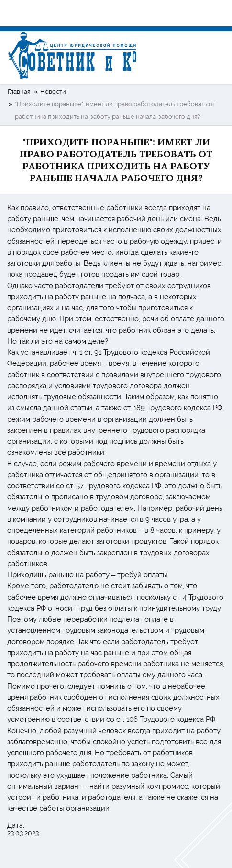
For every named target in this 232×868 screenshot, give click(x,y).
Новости (53, 92)
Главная (19, 92)
